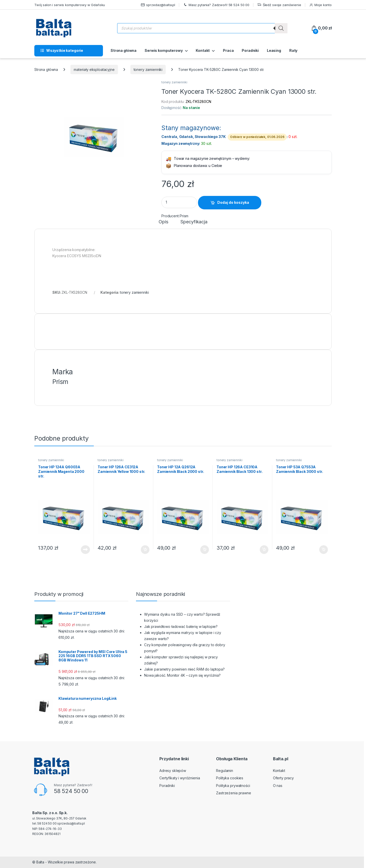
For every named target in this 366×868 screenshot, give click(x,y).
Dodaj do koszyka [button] (145, 550)
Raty (293, 50)
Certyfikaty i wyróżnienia (180, 778)
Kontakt (203, 50)
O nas (278, 786)
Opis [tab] (163, 222)
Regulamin (225, 771)
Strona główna (124, 50)
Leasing (274, 50)
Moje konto (320, 5)
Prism (184, 216)
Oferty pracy (283, 778)
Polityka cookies (230, 778)
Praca (228, 50)
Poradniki (250, 50)
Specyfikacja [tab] (194, 222)
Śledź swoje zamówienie (279, 5)
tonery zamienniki (148, 69)
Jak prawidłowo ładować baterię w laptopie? (181, 626)
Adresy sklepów (173, 771)
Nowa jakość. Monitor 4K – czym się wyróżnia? (182, 675)
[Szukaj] (281, 28)
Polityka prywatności (233, 786)
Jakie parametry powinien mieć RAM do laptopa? (184, 669)
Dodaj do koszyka (233, 202)
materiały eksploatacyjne (94, 69)
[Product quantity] (179, 202)
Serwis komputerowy (164, 50)
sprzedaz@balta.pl (158, 5)
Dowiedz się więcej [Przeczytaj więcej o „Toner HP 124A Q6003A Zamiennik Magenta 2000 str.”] (85, 550)
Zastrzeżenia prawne (233, 793)
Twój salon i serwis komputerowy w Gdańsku (70, 5)
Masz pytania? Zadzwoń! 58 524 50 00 (216, 5)
